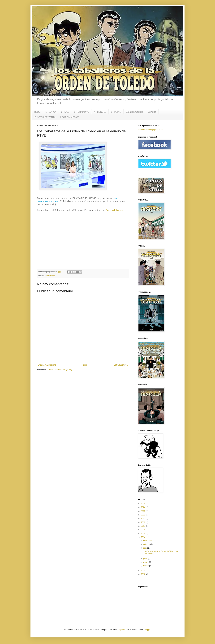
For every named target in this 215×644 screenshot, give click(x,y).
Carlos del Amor (114, 210)
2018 (143, 522)
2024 (143, 507)
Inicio (85, 365)
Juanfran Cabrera (135, 112)
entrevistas (51, 276)
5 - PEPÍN (116, 112)
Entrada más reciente (47, 365)
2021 (143, 515)
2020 (143, 519)
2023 (143, 511)
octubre (147, 544)
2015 (143, 534)
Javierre (152, 112)
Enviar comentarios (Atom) (60, 370)
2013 (143, 571)
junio (146, 558)
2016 (143, 530)
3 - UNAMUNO (82, 112)
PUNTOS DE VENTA (45, 117)
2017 (143, 526)
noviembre (148, 541)
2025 (143, 504)
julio (145, 548)
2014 (143, 537)
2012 (143, 574)
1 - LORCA (51, 112)
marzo (146, 566)
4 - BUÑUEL (100, 112)
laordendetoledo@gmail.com (150, 130)
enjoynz (121, 630)
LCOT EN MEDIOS (70, 117)
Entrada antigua (121, 365)
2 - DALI (65, 112)
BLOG (37, 112)
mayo (146, 562)
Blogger (147, 630)
